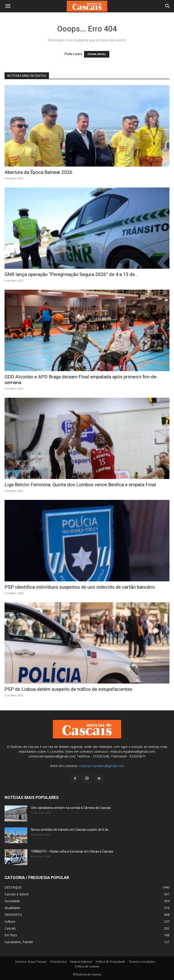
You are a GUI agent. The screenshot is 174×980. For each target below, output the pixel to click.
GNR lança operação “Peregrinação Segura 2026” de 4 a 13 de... (71, 274)
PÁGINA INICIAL (97, 54)
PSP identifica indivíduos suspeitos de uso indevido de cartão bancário (80, 587)
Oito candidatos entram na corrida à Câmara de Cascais (71, 808)
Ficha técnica (58, 962)
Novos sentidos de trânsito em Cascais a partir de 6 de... (71, 830)
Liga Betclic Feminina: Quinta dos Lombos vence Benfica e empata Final (80, 485)
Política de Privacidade (110, 962)
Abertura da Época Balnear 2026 (38, 172)
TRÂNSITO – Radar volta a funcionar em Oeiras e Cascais (72, 851)
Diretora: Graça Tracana (31, 962)
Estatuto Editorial (81, 962)
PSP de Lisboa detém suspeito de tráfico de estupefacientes (68, 689)
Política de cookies (87, 966)
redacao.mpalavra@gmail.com (102, 766)
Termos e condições (142, 962)
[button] (8, 6)
